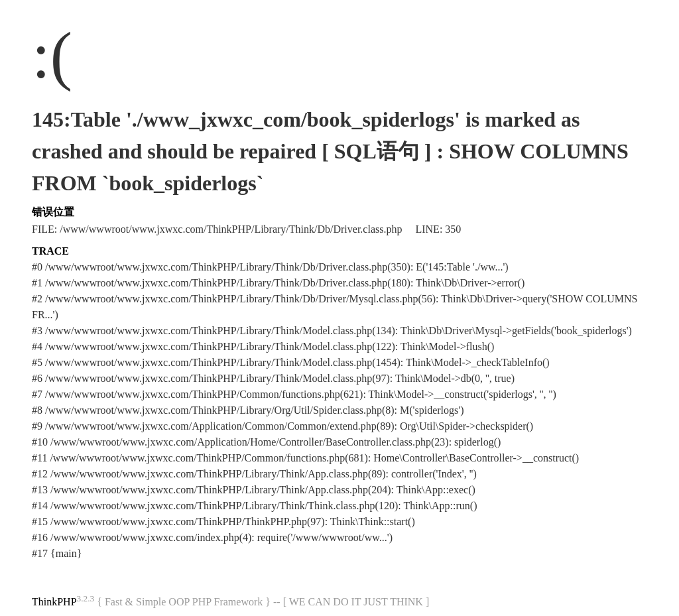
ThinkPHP (54, 602)
